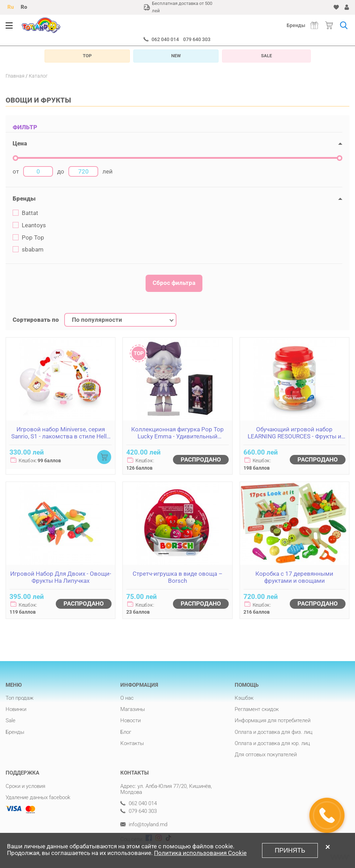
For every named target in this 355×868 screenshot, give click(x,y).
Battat (25, 213)
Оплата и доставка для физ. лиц (274, 732)
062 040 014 (165, 39)
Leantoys (29, 225)
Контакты (132, 743)
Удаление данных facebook (38, 797)
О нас (127, 698)
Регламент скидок (257, 709)
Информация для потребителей (273, 720)
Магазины (133, 709)
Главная (15, 76)
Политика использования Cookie (200, 853)
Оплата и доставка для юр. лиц (272, 743)
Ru (11, 7)
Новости (130, 720)
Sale (11, 720)
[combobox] (120, 320)
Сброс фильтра (174, 283)
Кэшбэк (244, 698)
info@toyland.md (144, 825)
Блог (126, 732)
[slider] (15, 158)
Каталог (38, 76)
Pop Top (28, 238)
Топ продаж (20, 698)
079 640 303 (197, 39)
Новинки (16, 709)
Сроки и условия (25, 786)
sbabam (28, 250)
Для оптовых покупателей (266, 755)
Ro (24, 7)
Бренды (296, 25)
